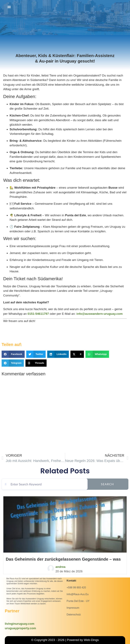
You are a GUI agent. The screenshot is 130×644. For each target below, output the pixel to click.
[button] (9, 7)
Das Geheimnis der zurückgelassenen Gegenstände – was (63, 559)
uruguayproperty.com (20, 628)
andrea (60, 567)
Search (114, 484)
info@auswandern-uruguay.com (99, 314)
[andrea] (51, 569)
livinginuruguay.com (20, 624)
